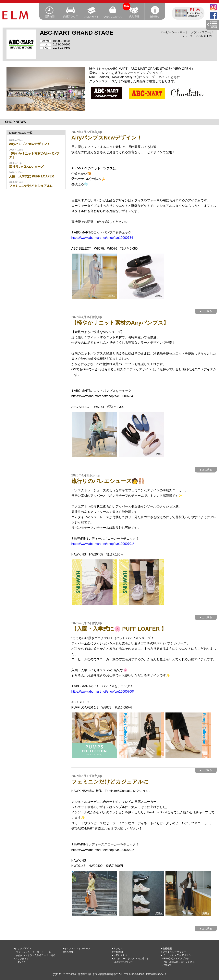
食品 (18, 955)
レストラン (29, 955)
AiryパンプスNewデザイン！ (30, 144)
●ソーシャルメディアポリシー (177, 955)
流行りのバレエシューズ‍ (26, 167)
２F (24, 962)
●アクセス (117, 949)
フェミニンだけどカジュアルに (31, 186)
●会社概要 (167, 949)
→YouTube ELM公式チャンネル (178, 962)
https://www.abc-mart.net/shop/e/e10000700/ (103, 692)
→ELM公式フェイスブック (175, 959)
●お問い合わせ (120, 955)
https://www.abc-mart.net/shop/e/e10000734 (102, 238)
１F (18, 962)
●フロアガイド (21, 959)
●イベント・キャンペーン (76, 949)
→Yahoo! (166, 965)
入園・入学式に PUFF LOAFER (31, 176)
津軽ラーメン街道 (46, 955)
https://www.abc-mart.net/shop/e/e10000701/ (103, 544)
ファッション (23, 952)
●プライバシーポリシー (174, 952)
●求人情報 (68, 952)
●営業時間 (117, 952)
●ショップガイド (23, 949)
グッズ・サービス (42, 952)
